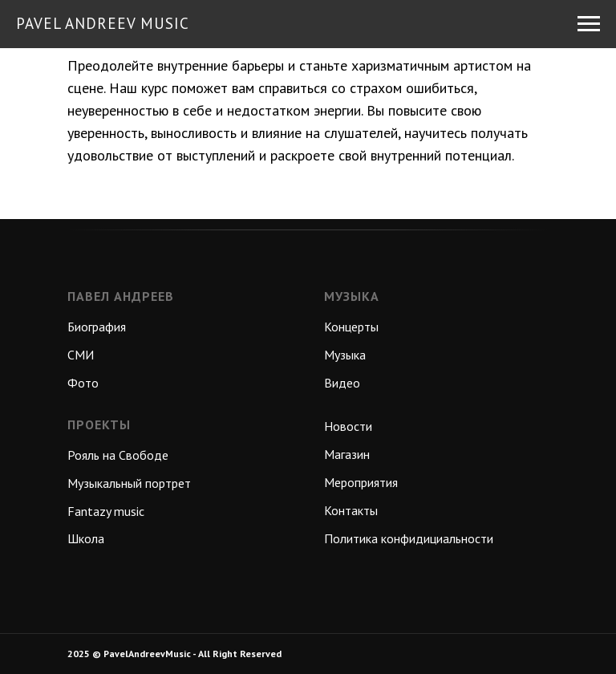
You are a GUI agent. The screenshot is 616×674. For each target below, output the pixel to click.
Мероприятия (361, 482)
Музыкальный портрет (129, 483)
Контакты (351, 510)
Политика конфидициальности (409, 538)
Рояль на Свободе (118, 455)
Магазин (347, 454)
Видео (342, 383)
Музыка (345, 355)
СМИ (81, 355)
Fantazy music (106, 511)
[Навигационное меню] (589, 24)
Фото (83, 383)
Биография (97, 327)
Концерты (351, 327)
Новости (348, 426)
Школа (86, 538)
